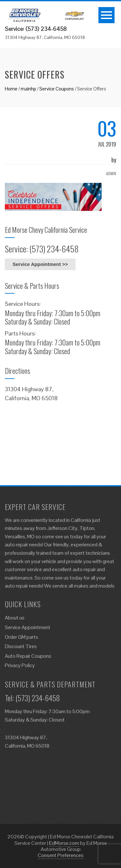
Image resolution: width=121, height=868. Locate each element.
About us (15, 618)
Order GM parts (21, 637)
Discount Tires (21, 646)
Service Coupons (57, 89)
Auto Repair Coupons (28, 656)
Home (11, 89)
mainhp (28, 89)
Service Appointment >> (40, 264)
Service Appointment (28, 627)
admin (111, 173)
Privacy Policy (20, 665)
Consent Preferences (61, 855)
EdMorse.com (64, 843)
